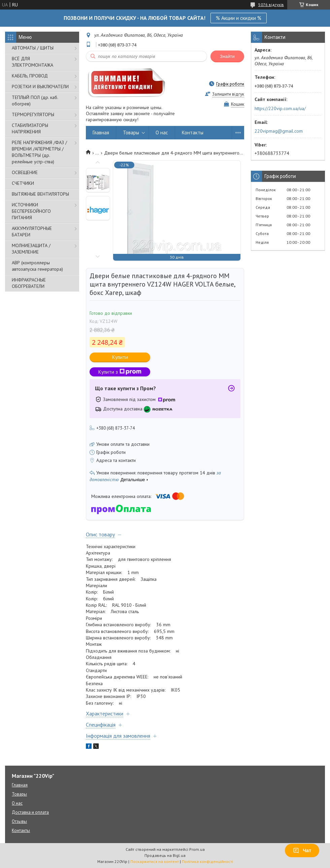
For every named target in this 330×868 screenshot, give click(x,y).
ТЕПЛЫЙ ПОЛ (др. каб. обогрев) (35, 101)
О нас (162, 132)
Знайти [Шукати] (227, 56)
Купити (120, 357)
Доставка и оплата (30, 812)
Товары (131, 132)
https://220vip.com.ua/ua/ (280, 108)
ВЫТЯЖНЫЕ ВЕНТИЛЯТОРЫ (40, 194)
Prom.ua (197, 849)
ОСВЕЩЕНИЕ (25, 172)
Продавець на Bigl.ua (165, 855)
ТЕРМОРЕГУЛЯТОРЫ (33, 114)
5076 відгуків (271, 5)
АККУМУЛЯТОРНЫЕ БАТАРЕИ (32, 231)
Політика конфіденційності (207, 861)
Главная (101, 132)
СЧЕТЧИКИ (23, 183)
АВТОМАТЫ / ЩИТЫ (33, 48)
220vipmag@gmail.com (279, 131)
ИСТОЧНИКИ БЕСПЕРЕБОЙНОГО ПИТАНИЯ (31, 211)
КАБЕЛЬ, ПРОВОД (30, 76)
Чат (302, 850)
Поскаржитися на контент (155, 861)
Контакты (193, 132)
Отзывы (19, 821)
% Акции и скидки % (239, 18)
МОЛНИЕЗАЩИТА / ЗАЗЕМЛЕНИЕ (31, 249)
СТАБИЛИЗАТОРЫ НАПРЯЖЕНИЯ (30, 128)
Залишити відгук (228, 94)
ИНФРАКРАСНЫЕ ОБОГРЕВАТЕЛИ (29, 283)
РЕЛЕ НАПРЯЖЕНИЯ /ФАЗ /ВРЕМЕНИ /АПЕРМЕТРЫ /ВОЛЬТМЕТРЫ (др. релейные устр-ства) (39, 152)
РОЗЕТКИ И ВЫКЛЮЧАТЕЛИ (40, 87)
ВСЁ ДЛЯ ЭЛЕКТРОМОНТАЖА (32, 62)
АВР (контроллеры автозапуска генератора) (37, 266)
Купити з (120, 372)
